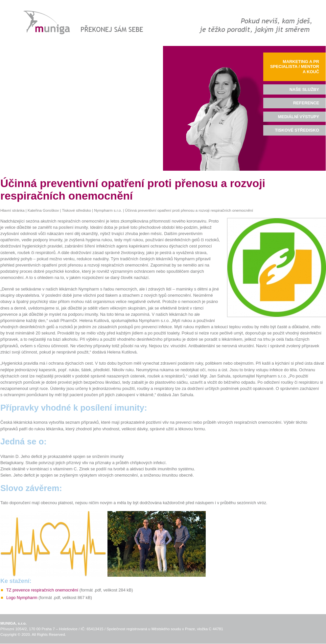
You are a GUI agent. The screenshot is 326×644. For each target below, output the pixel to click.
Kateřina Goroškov (43, 210)
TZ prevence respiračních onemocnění (42, 590)
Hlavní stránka (12, 210)
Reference (306, 103)
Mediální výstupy (299, 117)
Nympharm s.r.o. (108, 210)
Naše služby (304, 89)
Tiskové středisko (77, 210)
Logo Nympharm (22, 598)
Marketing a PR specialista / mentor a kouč (295, 67)
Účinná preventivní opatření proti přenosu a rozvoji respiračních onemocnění (189, 210)
